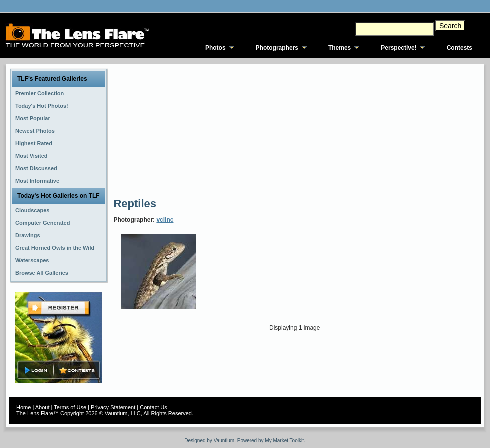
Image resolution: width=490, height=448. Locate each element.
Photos (216, 48)
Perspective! (399, 48)
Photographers (277, 48)
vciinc (165, 220)
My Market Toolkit (284, 440)
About (43, 407)
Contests (460, 48)
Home (24, 407)
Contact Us (153, 407)
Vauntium (224, 440)
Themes (340, 48)
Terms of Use (70, 407)
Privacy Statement (113, 407)
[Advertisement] (194, 130)
